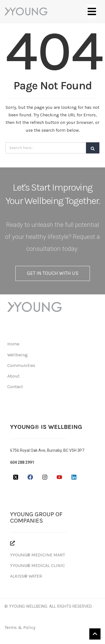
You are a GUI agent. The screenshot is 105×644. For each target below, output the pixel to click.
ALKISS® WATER (26, 576)
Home (13, 344)
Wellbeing (17, 355)
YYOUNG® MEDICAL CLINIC (38, 565)
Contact (15, 387)
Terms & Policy (20, 627)
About (13, 376)
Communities (21, 365)
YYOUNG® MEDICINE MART (38, 555)
